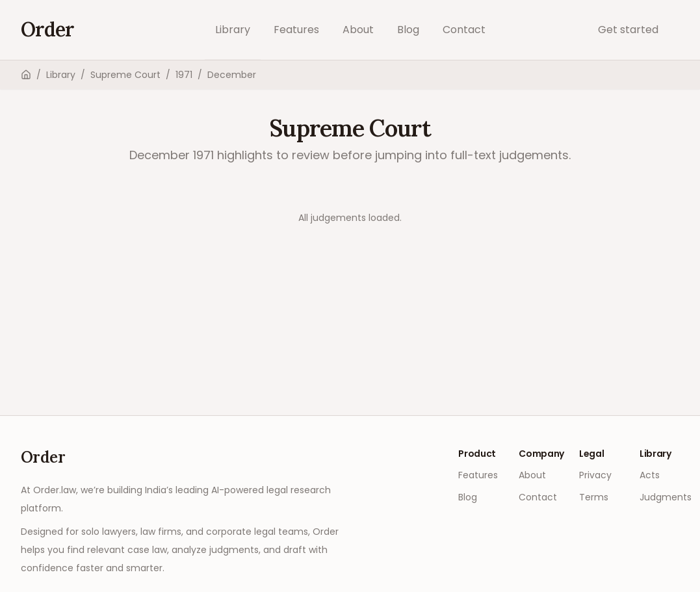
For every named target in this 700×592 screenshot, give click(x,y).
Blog (408, 30)
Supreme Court (125, 75)
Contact (464, 30)
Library (233, 30)
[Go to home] (47, 30)
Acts (650, 475)
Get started (628, 30)
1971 (184, 75)
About (358, 30)
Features (296, 30)
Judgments (666, 497)
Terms (594, 497)
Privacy (595, 475)
